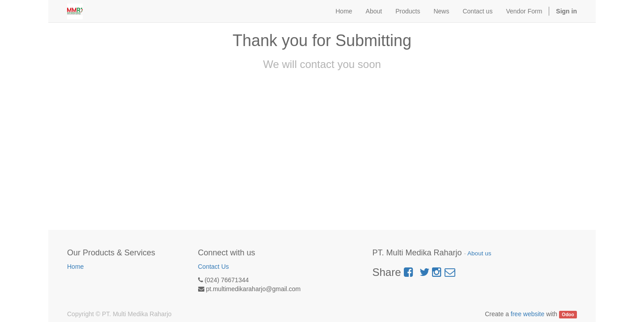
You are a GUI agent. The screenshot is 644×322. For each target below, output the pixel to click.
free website (527, 314)
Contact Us (214, 267)
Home (75, 267)
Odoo (568, 314)
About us (479, 253)
